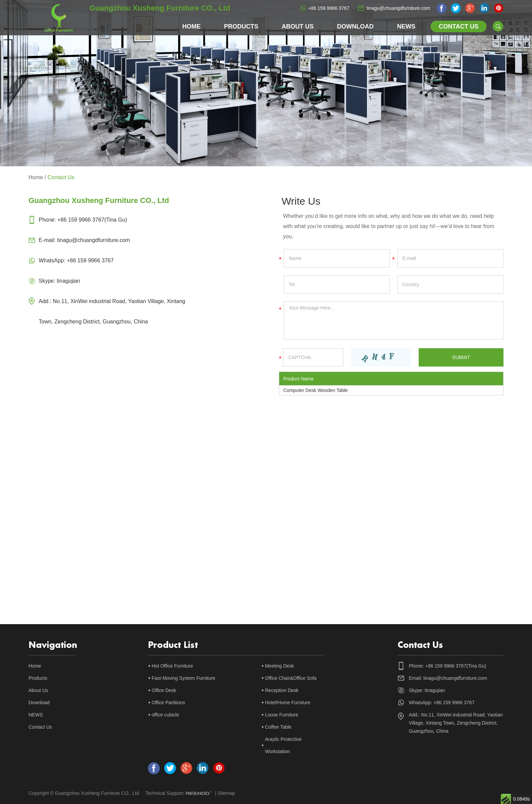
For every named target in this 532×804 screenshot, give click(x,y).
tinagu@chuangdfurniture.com (398, 8)
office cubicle (165, 715)
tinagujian (68, 281)
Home (191, 26)
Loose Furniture (282, 715)
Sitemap (226, 793)
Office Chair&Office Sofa (291, 678)
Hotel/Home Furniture (288, 703)
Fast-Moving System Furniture (184, 678)
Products (241, 26)
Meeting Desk (280, 666)
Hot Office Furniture (172, 666)
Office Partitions (168, 703)
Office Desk (164, 690)
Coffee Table (278, 727)
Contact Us (459, 26)
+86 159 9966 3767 (329, 8)
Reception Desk (282, 690)
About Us (298, 26)
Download (355, 26)
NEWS (406, 26)
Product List (173, 645)
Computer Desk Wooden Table (316, 390)
